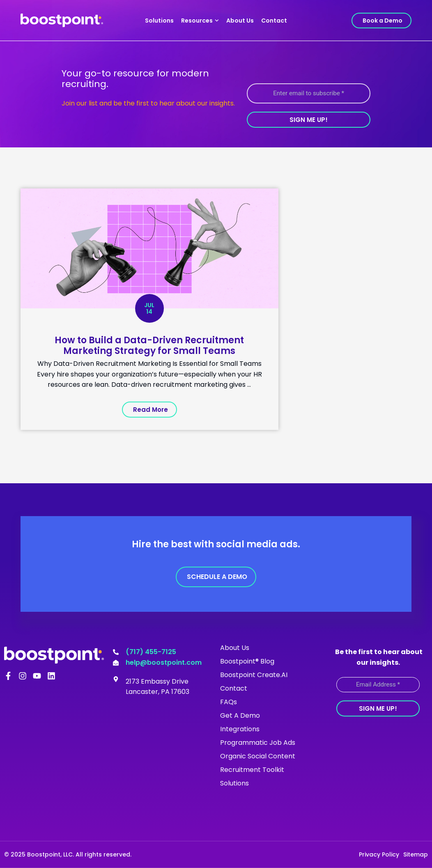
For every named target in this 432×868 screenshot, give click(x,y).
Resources (200, 21)
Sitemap (416, 854)
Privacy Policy (379, 854)
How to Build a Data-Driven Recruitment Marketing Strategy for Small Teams (149, 346)
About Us (240, 21)
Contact (274, 21)
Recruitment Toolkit (252, 770)
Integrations (240, 729)
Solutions (159, 21)
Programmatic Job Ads (258, 743)
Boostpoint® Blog (247, 661)
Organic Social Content (258, 756)
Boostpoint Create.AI (254, 675)
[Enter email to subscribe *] (309, 93)
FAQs (229, 702)
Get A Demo (240, 715)
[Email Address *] (378, 684)
